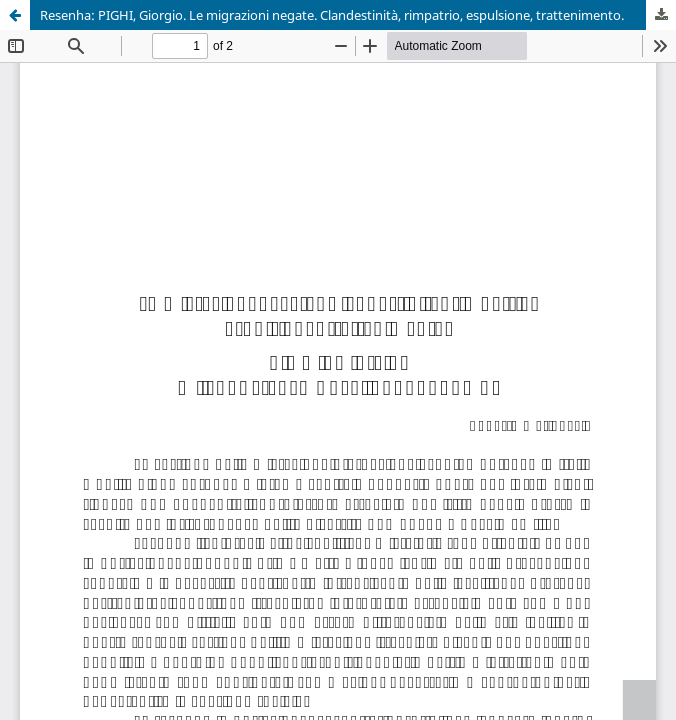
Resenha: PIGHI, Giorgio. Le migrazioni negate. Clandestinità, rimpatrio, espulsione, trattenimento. (332, 15)
